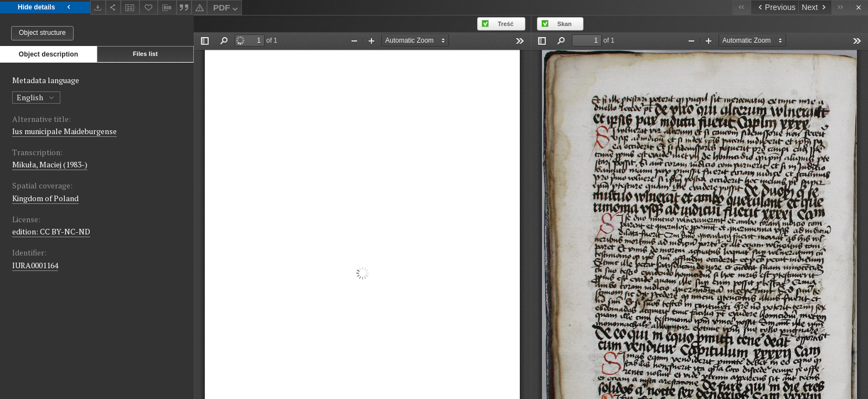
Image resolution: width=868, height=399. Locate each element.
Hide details (45, 7)
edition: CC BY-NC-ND (51, 231)
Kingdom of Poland (45, 198)
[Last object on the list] (841, 7)
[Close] (859, 7)
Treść (505, 24)
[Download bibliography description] (167, 8)
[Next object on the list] (815, 7)
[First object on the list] (742, 7)
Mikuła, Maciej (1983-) (50, 164)
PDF (227, 9)
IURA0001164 (35, 265)
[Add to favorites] (149, 7)
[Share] (113, 7)
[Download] (98, 7)
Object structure (42, 33)
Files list (145, 54)
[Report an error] (199, 7)
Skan (565, 24)
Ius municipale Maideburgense (64, 131)
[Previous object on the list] (774, 7)
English (36, 97)
